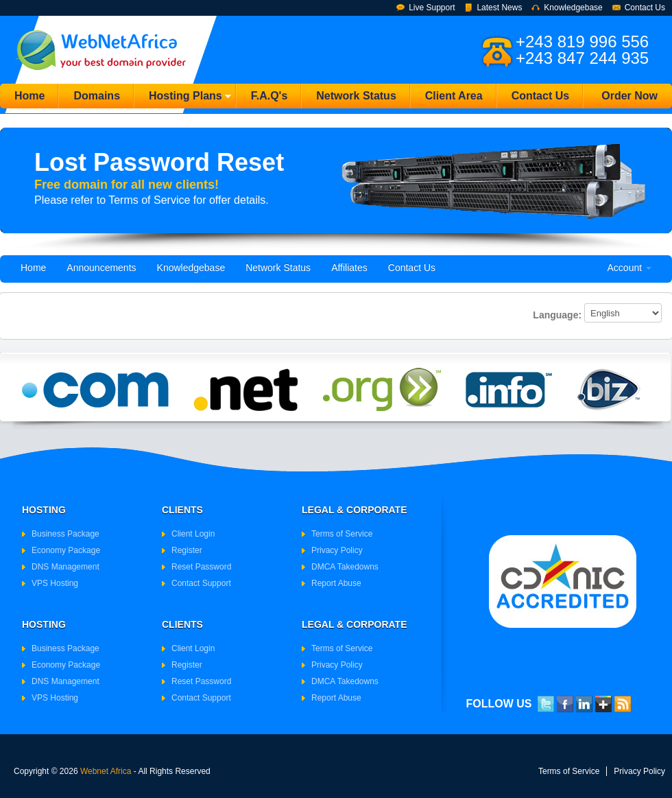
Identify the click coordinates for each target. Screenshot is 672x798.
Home (29, 96)
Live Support (432, 8)
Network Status (356, 96)
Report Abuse (336, 583)
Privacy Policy (337, 550)
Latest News (499, 8)
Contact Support (201, 583)
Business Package (65, 534)
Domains (97, 96)
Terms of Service (342, 534)
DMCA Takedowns (345, 567)
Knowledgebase (573, 8)
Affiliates (349, 268)
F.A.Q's (269, 96)
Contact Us (645, 8)
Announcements (101, 268)
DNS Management (65, 567)
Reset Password (201, 567)
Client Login (193, 534)
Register (187, 550)
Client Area (454, 96)
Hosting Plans (183, 99)
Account (629, 268)
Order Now (629, 96)
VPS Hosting (55, 583)
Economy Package (66, 550)
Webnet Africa (106, 771)
